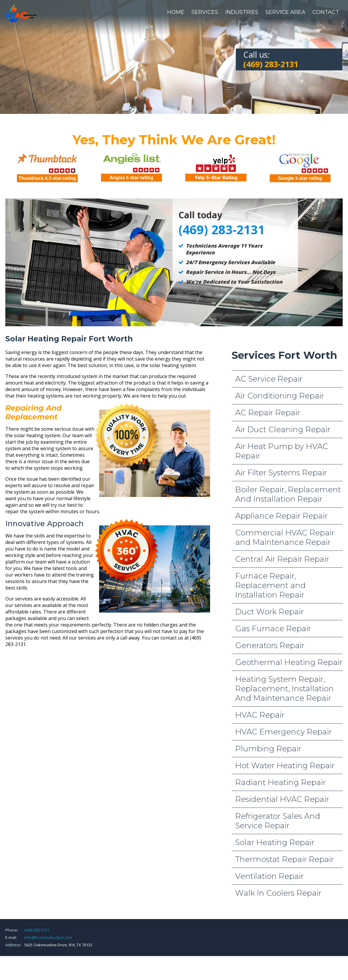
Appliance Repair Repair (281, 516)
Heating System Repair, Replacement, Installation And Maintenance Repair (285, 689)
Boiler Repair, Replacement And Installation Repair (288, 494)
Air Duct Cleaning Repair (283, 430)
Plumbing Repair (268, 749)
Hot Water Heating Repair (285, 766)
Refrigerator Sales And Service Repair (278, 821)
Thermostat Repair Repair (285, 859)
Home (176, 12)
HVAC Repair (260, 715)
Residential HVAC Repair (282, 799)
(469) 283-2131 (37, 930)
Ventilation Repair (269, 876)
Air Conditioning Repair (280, 396)
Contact (326, 12)
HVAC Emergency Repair (283, 732)
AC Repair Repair (268, 413)
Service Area (285, 12)
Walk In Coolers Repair (278, 893)
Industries (242, 12)
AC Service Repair (269, 379)
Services (205, 12)
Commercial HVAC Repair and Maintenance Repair (285, 537)
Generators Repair (270, 645)
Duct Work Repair (269, 612)
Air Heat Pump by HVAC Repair (282, 451)
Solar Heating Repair (275, 842)
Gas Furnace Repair (273, 629)
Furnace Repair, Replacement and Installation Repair (270, 585)
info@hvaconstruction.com (48, 937)
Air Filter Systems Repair (281, 473)
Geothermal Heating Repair (289, 662)
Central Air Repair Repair (282, 559)
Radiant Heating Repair (281, 782)
